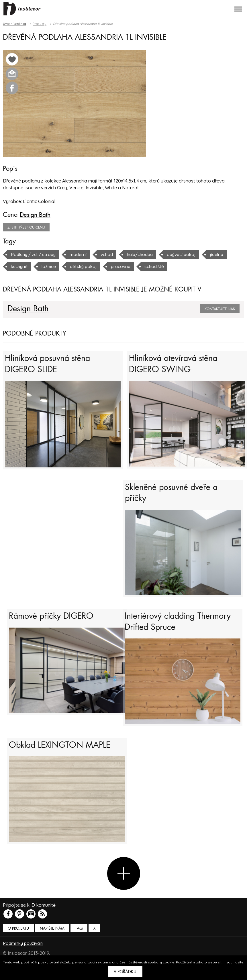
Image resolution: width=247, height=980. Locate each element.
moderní (81, 254)
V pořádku (125, 972)
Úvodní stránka (14, 24)
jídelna (225, 254)
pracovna (124, 266)
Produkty (40, 24)
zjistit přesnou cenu (26, 227)
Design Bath (36, 215)
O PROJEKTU (18, 940)
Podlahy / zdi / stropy (35, 254)
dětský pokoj (86, 266)
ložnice (50, 266)
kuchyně (20, 266)
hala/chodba (145, 254)
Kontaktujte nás (220, 309)
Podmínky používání (24, 954)
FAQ (79, 940)
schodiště (159, 266)
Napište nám (52, 940)
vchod (110, 254)
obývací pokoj (189, 254)
